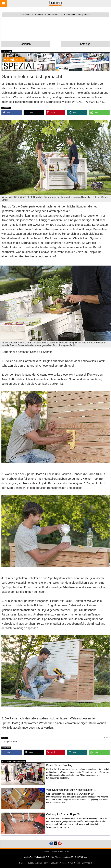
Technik (46, 863)
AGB (67, 851)
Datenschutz (58, 851)
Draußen (55, 863)
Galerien (26, 44)
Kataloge (85, 44)
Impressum (47, 851)
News (70, 863)
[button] (12, 112)
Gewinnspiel (87, 863)
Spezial (77, 863)
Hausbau (30, 863)
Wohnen (63, 863)
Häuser (22, 863)
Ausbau (39, 863)
